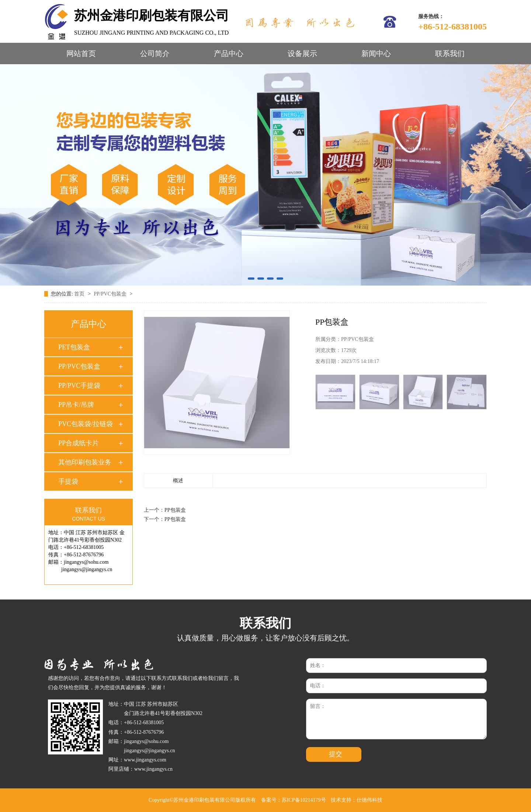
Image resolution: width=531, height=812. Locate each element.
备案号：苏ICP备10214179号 (294, 800)
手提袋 (68, 481)
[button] (251, 279)
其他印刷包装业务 (85, 462)
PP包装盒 (175, 510)
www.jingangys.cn (153, 769)
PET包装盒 (74, 347)
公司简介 (155, 53)
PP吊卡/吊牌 (76, 405)
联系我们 (450, 53)
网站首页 (81, 53)
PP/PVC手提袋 (79, 386)
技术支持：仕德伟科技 (357, 800)
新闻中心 (376, 53)
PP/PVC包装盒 (111, 294)
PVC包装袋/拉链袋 (86, 424)
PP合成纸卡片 (79, 443)
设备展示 (302, 53)
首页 (80, 294)
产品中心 (229, 53)
